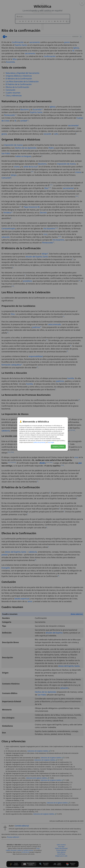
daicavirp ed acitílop (39, 442)
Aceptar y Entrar (58, 446)
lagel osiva (51, 442)
